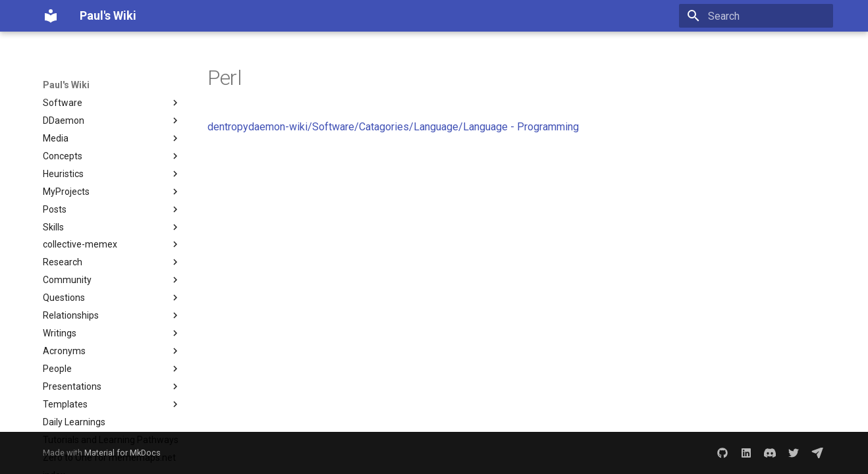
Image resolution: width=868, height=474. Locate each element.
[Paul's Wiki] (51, 16)
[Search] (756, 16)
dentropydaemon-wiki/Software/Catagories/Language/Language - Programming (393, 127)
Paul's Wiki (66, 85)
